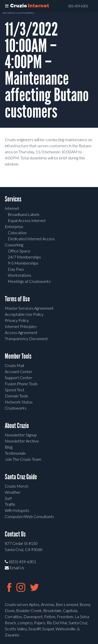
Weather (13, 492)
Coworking (14, 245)
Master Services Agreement (29, 308)
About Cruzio (17, 426)
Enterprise (14, 226)
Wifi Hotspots (17, 510)
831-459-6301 (78, 6)
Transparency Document (26, 338)
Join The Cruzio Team (23, 459)
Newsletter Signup (21, 435)
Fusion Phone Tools (21, 384)
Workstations (20, 275)
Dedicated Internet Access (31, 239)
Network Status (19, 402)
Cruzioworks (16, 408)
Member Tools (18, 356)
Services (13, 199)
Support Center (18, 378)
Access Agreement (21, 332)
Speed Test (15, 390)
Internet (12, 208)
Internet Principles (21, 326)
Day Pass (16, 269)
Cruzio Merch (17, 486)
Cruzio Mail (14, 365)
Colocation (17, 233)
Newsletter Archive (22, 441)
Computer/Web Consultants (29, 516)
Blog (9, 447)
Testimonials (15, 453)
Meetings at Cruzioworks (29, 281)
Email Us (15, 568)
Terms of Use (17, 299)
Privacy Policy (17, 320)
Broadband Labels (24, 214)
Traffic (10, 504)
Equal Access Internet (27, 220)
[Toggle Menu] (7, 6)
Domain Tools (16, 396)
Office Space (19, 251)
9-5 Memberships (23, 263)
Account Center (19, 371)
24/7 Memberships (24, 257)
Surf (8, 498)
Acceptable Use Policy (24, 314)
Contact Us (15, 534)
